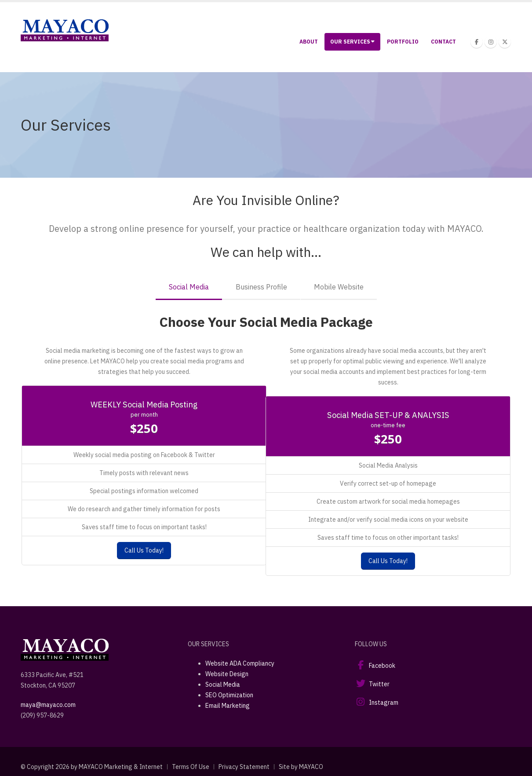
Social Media (189, 287)
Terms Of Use (191, 767)
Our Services (352, 42)
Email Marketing (228, 706)
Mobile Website (339, 287)
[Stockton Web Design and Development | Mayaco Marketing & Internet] (65, 30)
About (309, 42)
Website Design (227, 674)
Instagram (384, 703)
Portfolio (403, 42)
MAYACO (311, 767)
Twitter (379, 684)
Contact (443, 42)
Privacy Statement (244, 767)
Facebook (382, 666)
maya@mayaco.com (48, 705)
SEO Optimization (229, 695)
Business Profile (261, 287)
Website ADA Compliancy (240, 663)
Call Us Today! (144, 550)
